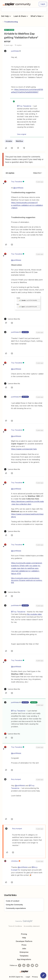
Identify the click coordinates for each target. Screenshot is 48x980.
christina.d (15, 861)
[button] (43, 4)
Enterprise (24, 952)
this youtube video (34, 614)
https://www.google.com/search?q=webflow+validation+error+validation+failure (27, 205)
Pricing (24, 934)
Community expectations (16, 908)
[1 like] (12, 319)
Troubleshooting (11, 22)
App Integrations (24, 959)
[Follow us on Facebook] (20, 965)
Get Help (6, 16)
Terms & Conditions (15, 926)
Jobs (24, 949)
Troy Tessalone (17, 182)
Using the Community (14, 905)
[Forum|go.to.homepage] (17, 4)
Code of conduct (13, 901)
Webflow (19, 141)
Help (24, 938)
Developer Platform (24, 941)
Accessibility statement (32, 926)
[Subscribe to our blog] (28, 965)
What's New (37, 16)
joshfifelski (15, 51)
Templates (24, 956)
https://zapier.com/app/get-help (24, 449)
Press (24, 945)
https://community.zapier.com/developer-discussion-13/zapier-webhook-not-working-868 (27, 580)
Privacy (35, 977)
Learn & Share (21, 16)
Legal (28, 977)
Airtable (9, 141)
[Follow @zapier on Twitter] (32, 965)
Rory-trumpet (16, 779)
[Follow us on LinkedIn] (24, 965)
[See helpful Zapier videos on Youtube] (37, 965)
